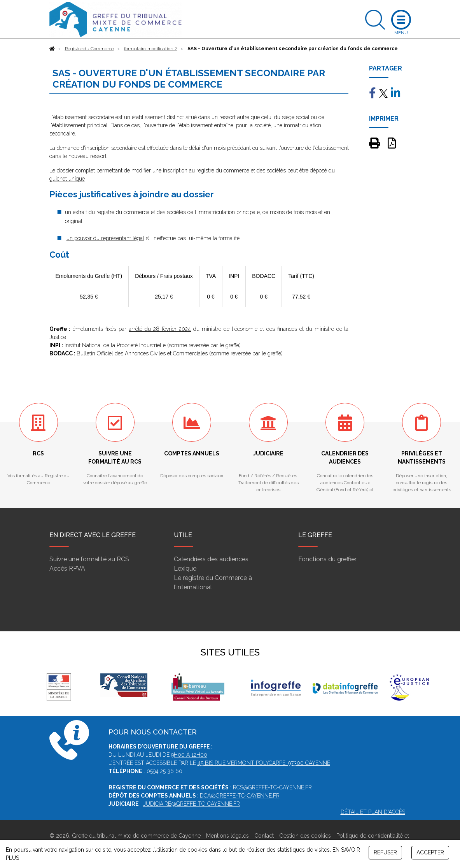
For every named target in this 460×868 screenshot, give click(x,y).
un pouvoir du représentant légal (105, 238)
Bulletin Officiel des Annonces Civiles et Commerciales (142, 353)
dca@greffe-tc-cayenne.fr (240, 796)
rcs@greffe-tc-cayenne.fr (272, 787)
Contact (264, 836)
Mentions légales (227, 836)
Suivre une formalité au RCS (89, 559)
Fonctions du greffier (327, 559)
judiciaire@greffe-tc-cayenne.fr (192, 804)
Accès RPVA (67, 568)
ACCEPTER (430, 852)
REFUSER (385, 852)
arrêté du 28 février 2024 (160, 329)
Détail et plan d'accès (373, 812)
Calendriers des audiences (211, 559)
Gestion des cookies (305, 836)
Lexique (185, 568)
